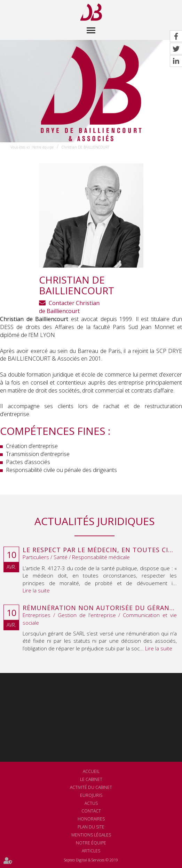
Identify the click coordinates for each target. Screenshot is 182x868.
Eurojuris (91, 795)
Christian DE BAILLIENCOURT (85, 147)
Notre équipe (43, 147)
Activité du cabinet (91, 787)
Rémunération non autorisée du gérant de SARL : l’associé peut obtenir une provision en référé (100, 608)
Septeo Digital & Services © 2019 (91, 860)
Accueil (91, 771)
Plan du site (91, 827)
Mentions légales (91, 835)
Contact (91, 811)
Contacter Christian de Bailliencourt (69, 307)
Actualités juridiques (94, 521)
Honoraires (91, 819)
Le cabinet (91, 779)
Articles (91, 851)
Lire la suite (36, 590)
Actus (91, 803)
